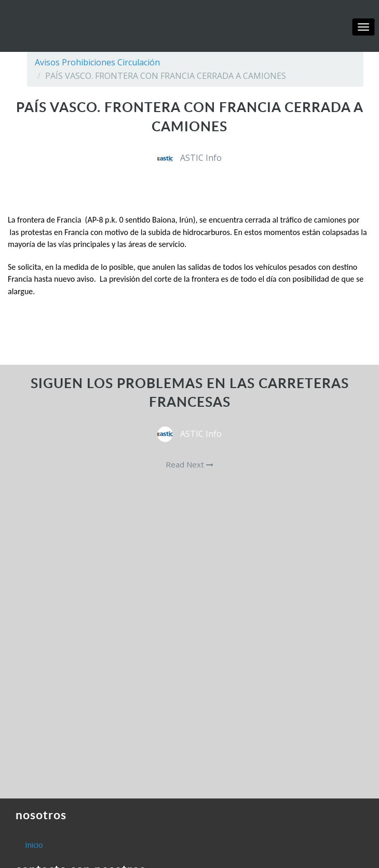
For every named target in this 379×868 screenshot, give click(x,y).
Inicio (34, 845)
